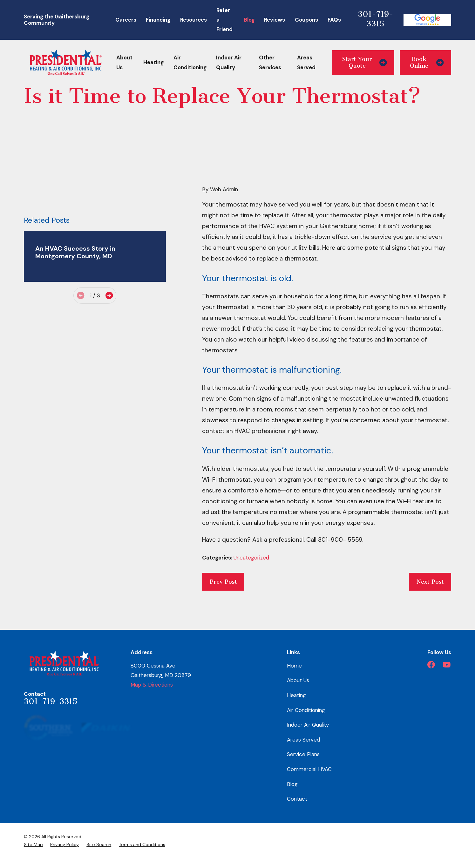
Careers (126, 20)
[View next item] (109, 295)
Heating (296, 695)
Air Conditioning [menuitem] (190, 62)
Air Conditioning (306, 710)
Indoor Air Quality (308, 725)
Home (294, 666)
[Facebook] (431, 665)
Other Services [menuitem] (270, 62)
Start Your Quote (365, 62)
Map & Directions (152, 685)
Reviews (275, 20)
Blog (249, 20)
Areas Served (303, 740)
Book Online (427, 62)
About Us (298, 680)
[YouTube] (447, 665)
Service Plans (303, 754)
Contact (297, 799)
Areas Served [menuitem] (306, 62)
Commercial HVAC (309, 769)
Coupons (306, 20)
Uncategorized (251, 558)
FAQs (334, 20)
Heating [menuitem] (153, 62)
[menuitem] (33, 845)
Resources (193, 20)
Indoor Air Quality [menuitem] (229, 62)
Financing (158, 20)
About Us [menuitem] (124, 62)
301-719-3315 (376, 19)
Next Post (430, 582)
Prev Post (223, 582)
